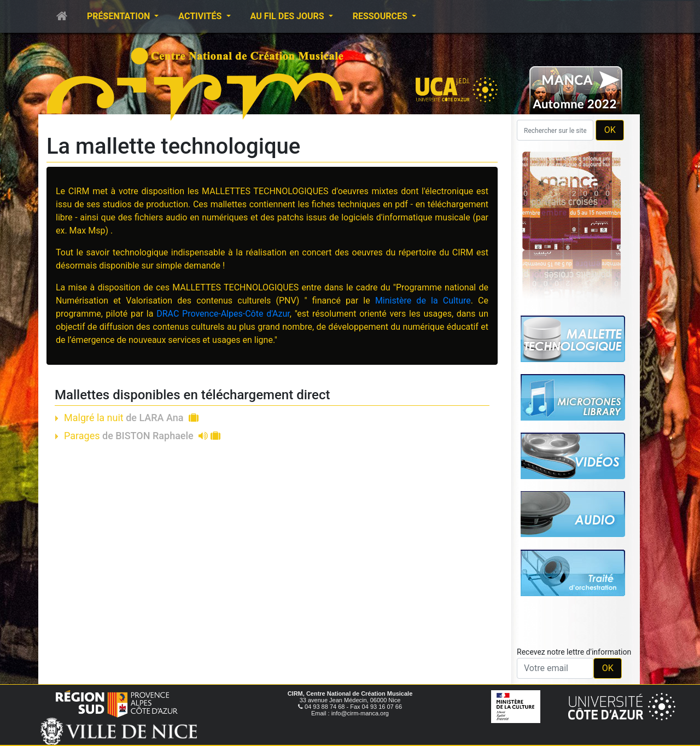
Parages (142, 436)
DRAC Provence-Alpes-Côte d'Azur (223, 314)
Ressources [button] (381, 16)
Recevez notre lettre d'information (574, 652)
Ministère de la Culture (423, 301)
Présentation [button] (119, 16)
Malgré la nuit (131, 418)
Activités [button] (201, 16)
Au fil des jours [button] (288, 16)
